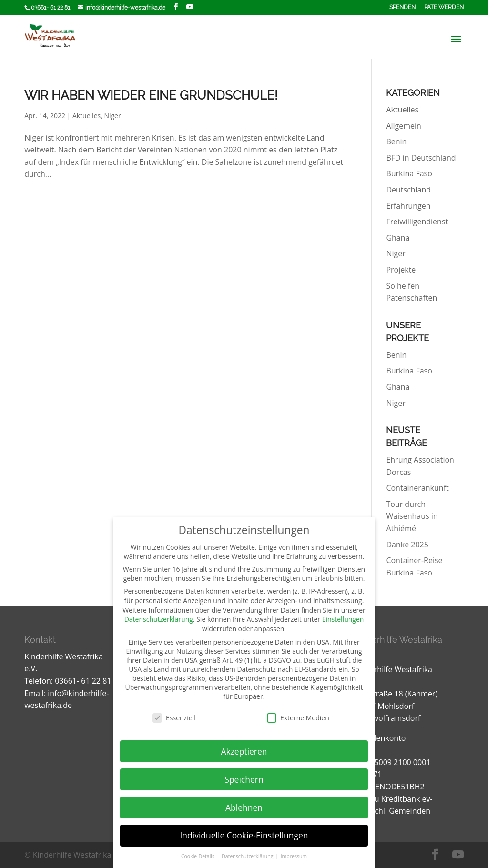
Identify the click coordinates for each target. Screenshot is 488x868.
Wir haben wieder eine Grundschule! (151, 95)
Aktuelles (86, 116)
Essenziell (174, 718)
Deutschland (408, 190)
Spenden (402, 7)
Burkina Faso (409, 173)
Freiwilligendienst (417, 222)
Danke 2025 (407, 545)
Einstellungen (343, 619)
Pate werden (444, 7)
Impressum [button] (294, 856)
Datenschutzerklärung (159, 619)
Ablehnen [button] (244, 807)
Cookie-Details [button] (198, 856)
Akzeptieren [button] (244, 751)
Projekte (401, 270)
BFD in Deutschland (421, 158)
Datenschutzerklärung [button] (248, 856)
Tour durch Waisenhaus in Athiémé (412, 516)
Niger (112, 116)
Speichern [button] (244, 779)
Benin (396, 141)
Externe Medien (298, 718)
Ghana (398, 238)
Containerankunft (417, 488)
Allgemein (404, 126)
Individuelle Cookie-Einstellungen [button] (244, 835)
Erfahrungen (408, 206)
